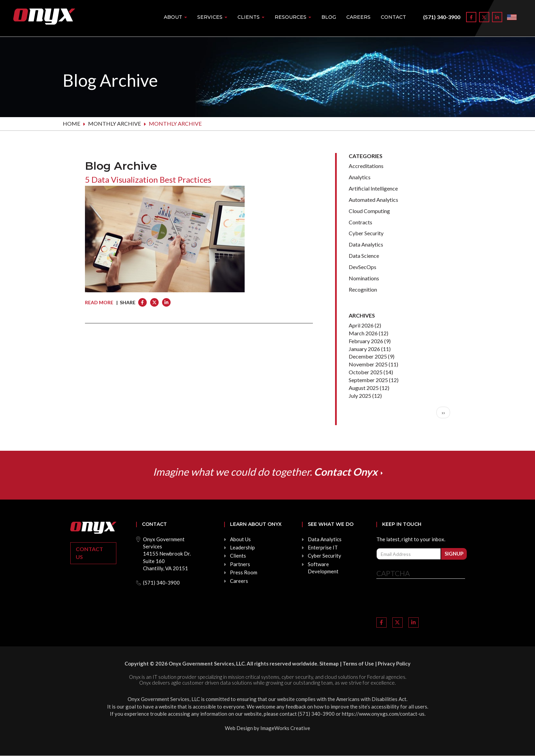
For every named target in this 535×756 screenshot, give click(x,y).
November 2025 (368, 364)
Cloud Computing (369, 211)
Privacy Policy (394, 663)
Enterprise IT (323, 547)
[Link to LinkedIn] (497, 17)
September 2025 (368, 380)
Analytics (360, 177)
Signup (454, 554)
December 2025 (368, 356)
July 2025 (360, 396)
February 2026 (366, 341)
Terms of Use (358, 663)
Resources (293, 17)
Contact (393, 17)
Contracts (360, 222)
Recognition (363, 289)
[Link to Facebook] (471, 17)
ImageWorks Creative (285, 728)
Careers (358, 17)
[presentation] (428, 599)
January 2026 (364, 349)
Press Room (244, 572)
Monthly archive (114, 123)
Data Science (364, 256)
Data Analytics (366, 244)
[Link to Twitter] (484, 17)
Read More (99, 302)
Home (71, 123)
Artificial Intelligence (373, 188)
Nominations (364, 278)
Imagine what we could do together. (265, 472)
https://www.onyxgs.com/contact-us (383, 714)
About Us (240, 539)
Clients (251, 17)
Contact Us (89, 553)
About (175, 17)
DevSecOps (363, 267)
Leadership (242, 547)
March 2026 (363, 333)
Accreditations (366, 166)
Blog (329, 17)
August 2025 (364, 388)
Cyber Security (366, 233)
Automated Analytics (373, 200)
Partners (240, 564)
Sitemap (329, 663)
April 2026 (361, 325)
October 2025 (366, 372)
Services (212, 17)
